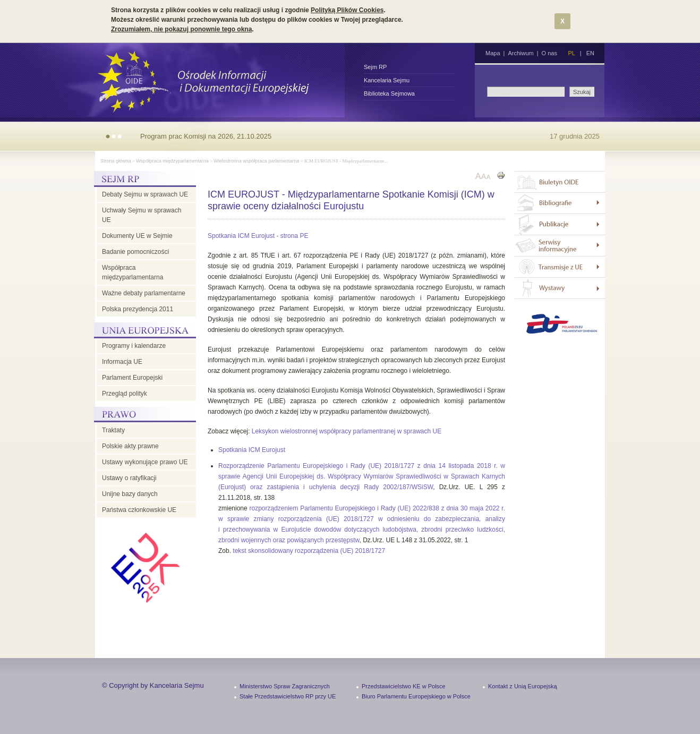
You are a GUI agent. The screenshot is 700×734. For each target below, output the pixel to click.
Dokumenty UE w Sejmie (137, 236)
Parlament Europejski (132, 378)
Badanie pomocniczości (135, 252)
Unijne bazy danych (130, 494)
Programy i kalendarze (134, 346)
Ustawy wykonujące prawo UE (145, 462)
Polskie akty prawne (130, 446)
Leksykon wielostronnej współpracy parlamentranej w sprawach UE (347, 431)
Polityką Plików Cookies (347, 10)
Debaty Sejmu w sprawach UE (145, 194)
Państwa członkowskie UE (139, 510)
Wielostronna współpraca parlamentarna (256, 161)
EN (590, 53)
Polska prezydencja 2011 (138, 309)
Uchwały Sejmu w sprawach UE (142, 215)
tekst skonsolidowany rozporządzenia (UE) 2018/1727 (309, 551)
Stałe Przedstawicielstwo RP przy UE (288, 696)
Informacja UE (122, 362)
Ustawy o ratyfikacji (129, 478)
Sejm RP (375, 67)
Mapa (493, 53)
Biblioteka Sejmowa (389, 93)
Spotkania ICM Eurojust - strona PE (258, 236)
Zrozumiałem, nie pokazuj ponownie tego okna (181, 29)
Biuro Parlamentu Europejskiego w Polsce (416, 696)
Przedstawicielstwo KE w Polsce (404, 686)
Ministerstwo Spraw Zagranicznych (285, 686)
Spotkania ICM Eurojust (252, 450)
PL (571, 53)
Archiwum (520, 53)
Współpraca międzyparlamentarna (172, 161)
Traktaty (113, 430)
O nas (549, 53)
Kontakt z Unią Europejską (523, 686)
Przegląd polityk (125, 394)
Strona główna (116, 161)
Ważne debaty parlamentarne (144, 293)
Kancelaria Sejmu (387, 80)
